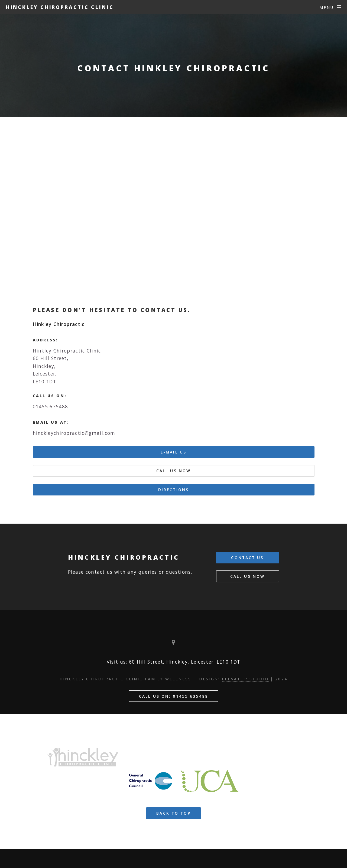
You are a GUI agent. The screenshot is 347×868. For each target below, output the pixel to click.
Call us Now (174, 471)
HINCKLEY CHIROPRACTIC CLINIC (60, 7)
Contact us (247, 558)
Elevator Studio (245, 679)
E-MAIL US (174, 452)
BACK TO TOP (173, 813)
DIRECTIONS (174, 490)
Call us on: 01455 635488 (174, 696)
